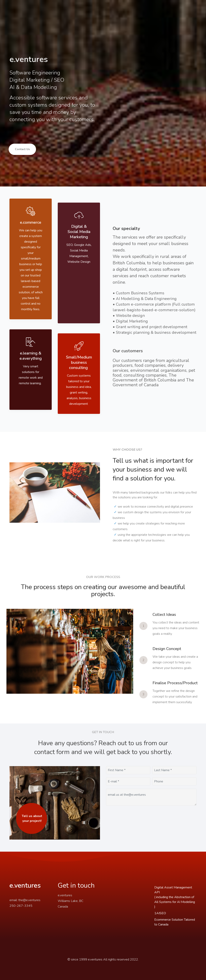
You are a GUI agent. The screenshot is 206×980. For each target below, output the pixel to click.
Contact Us (22, 149)
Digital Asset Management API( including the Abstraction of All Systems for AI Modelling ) (175, 897)
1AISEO (160, 913)
